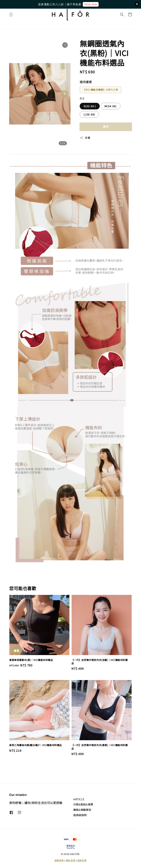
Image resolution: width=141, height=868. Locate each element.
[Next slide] (64, 94)
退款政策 (82, 860)
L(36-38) (89, 114)
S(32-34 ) (90, 106)
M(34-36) (111, 106)
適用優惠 (86, 82)
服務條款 (59, 860)
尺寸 (82, 98)
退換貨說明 (80, 815)
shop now (91, 4)
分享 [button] (85, 138)
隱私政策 (71, 860)
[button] (11, 15)
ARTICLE (79, 799)
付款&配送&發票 (83, 804)
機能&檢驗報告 (82, 810)
